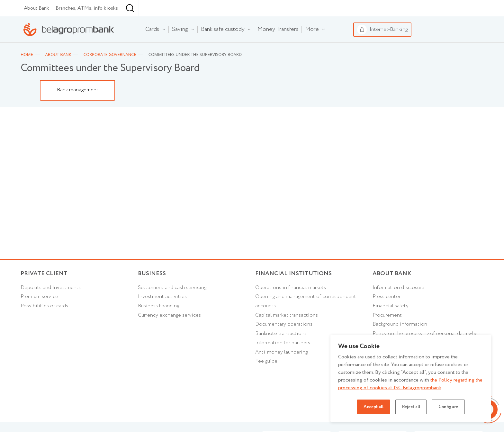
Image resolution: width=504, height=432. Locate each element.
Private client (44, 291)
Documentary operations (284, 341)
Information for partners (283, 360)
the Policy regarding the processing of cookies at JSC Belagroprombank (410, 384)
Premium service (39, 313)
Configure (448, 407)
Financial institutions (151, 8)
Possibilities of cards (44, 323)
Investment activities (162, 313)
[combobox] (170, 25)
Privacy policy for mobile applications (416, 424)
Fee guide (266, 378)
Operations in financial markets (291, 304)
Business (98, 8)
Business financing (158, 323)
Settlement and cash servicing (172, 304)
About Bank (36, 25)
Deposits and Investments (51, 304)
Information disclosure (398, 304)
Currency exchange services (169, 332)
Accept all (373, 407)
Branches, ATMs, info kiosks (87, 25)
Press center (387, 313)
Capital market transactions (287, 332)
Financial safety (391, 323)
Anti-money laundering (281, 369)
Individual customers (40, 8)
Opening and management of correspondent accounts (306, 318)
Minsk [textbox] (171, 25)
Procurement (387, 332)
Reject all (411, 407)
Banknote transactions (281, 351)
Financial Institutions (293, 291)
